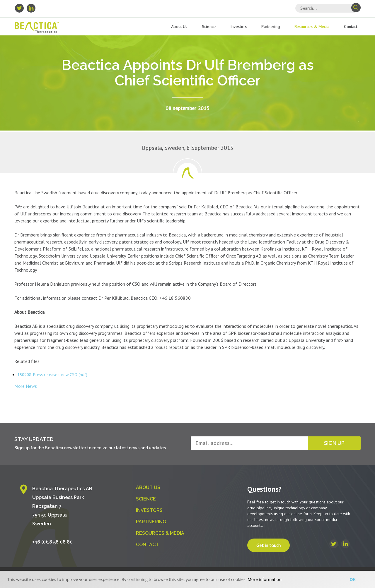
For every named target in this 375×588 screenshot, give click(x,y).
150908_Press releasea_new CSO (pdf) (52, 375)
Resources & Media (312, 27)
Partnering (271, 27)
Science (209, 27)
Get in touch (269, 545)
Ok (353, 579)
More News (26, 386)
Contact (351, 27)
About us (179, 27)
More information (264, 579)
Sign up (334, 443)
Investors (238, 27)
